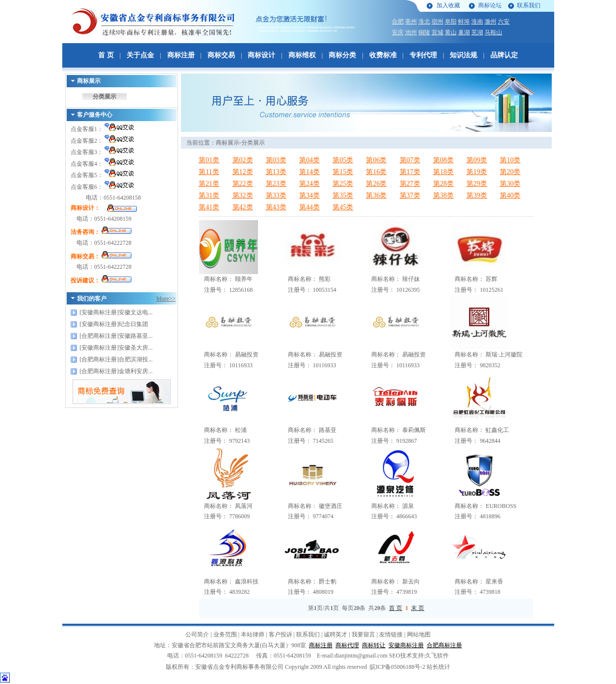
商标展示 (228, 143)
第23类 (276, 184)
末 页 (418, 608)
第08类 (443, 160)
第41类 (209, 207)
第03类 (276, 160)
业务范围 (225, 634)
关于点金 (140, 55)
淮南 (477, 22)
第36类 (376, 195)
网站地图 (419, 634)
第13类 (276, 172)
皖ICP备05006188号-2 (398, 667)
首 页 (106, 55)
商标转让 (374, 645)
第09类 (477, 160)
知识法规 (463, 55)
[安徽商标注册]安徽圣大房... (116, 348)
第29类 (477, 184)
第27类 (410, 184)
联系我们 (529, 5)
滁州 (490, 22)
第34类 (309, 195)
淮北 (424, 22)
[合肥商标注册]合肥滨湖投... (116, 359)
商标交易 (221, 55)
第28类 (443, 184)
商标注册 (181, 55)
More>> (166, 299)
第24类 (309, 184)
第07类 (410, 160)
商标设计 (261, 55)
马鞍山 (493, 32)
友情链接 (391, 634)
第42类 (243, 207)
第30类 (510, 184)
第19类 (477, 172)
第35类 (343, 195)
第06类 (376, 160)
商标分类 (342, 55)
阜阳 (451, 22)
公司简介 (197, 634)
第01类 (209, 160)
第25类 (343, 184)
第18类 (443, 172)
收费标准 (383, 55)
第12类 (243, 172)
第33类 (276, 195)
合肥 (398, 22)
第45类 (343, 207)
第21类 (209, 184)
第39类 (477, 195)
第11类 (209, 172)
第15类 (343, 172)
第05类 (343, 160)
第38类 (443, 195)
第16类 (376, 172)
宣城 (437, 32)
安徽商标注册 (406, 645)
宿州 (437, 22)
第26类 (376, 184)
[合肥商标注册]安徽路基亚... (116, 336)
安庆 (398, 32)
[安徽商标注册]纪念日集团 (114, 324)
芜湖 (477, 32)
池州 (411, 32)
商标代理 (347, 645)
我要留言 (363, 634)
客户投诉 (281, 634)
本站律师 (253, 634)
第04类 (309, 160)
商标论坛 (490, 5)
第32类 (243, 195)
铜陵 (424, 32)
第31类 (209, 195)
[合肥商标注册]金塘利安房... (116, 371)
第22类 (243, 184)
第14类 (309, 172)
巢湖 (464, 32)
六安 (504, 22)
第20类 (510, 172)
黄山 (451, 32)
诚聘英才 (335, 634)
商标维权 (302, 55)
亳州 (411, 22)
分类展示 (104, 97)
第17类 (410, 172)
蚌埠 (464, 22)
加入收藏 (448, 5)
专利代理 (423, 55)
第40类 (510, 195)
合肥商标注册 (444, 645)
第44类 (309, 207)
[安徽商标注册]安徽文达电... (116, 312)
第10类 (510, 160)
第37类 (410, 195)
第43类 (276, 207)
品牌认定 (504, 55)
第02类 (243, 160)
